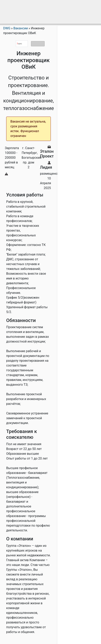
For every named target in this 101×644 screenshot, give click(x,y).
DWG (7, 28)
